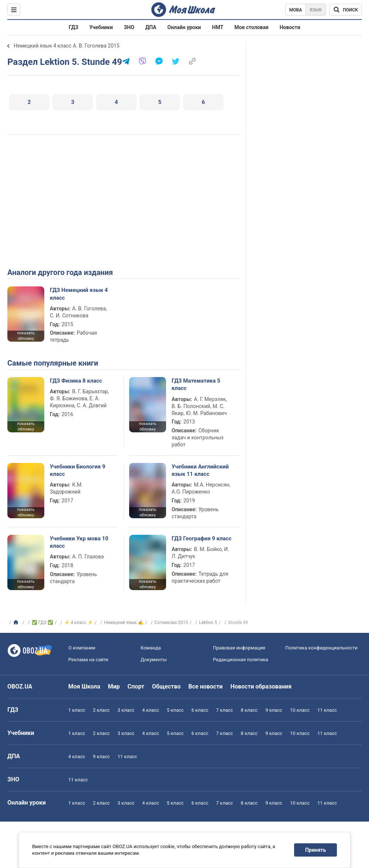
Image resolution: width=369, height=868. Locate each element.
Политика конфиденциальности (321, 648)
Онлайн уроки (184, 27)
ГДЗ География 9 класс (201, 538)
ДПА (151, 27)
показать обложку (26, 336)
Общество (166, 686)
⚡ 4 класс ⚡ (79, 623)
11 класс (327, 710)
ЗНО (129, 27)
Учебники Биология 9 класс (77, 470)
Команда (151, 648)
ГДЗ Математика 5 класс (196, 384)
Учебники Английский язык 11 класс (200, 470)
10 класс (300, 710)
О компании (82, 648)
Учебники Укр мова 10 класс (79, 542)
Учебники (101, 27)
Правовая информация (239, 648)
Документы (154, 660)
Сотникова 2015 (171, 623)
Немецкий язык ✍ (124, 623)
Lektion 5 (208, 623)
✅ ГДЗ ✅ (42, 623)
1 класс (77, 710)
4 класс (151, 710)
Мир (114, 686)
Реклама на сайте (88, 660)
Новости (290, 27)
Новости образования (261, 686)
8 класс (249, 710)
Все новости (206, 686)
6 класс (200, 710)
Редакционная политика (241, 660)
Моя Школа (84, 686)
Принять (315, 850)
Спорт (136, 686)
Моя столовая (251, 27)
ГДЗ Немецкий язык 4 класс (79, 294)
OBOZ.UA (20, 686)
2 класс (101, 710)
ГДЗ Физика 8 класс (76, 381)
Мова (296, 10)
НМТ (218, 27)
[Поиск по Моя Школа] (346, 10)
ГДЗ (73, 27)
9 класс (274, 710)
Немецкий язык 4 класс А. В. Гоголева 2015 (67, 46)
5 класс (175, 710)
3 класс (126, 710)
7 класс (225, 710)
